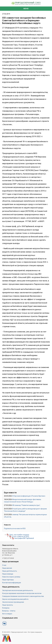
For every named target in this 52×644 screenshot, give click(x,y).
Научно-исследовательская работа (15, 599)
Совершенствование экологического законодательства (23, 596)
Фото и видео (7, 614)
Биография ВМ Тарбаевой (24, 538)
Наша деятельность (10, 571)
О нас (4, 565)
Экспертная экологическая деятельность (18, 590)
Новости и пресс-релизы (11, 577)
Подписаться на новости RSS (15, 529)
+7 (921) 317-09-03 (8, 558)
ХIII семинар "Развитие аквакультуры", (26, 505)
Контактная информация (12, 583)
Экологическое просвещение (13, 602)
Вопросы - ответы (9, 611)
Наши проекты (8, 605)
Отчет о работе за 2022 (20, 536)
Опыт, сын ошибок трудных (19, 535)
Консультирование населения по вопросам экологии (22, 593)
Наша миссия (7, 568)
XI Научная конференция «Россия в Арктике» (29, 496)
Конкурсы (6, 608)
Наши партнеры (8, 580)
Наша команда (8, 574)
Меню (26, 9)
